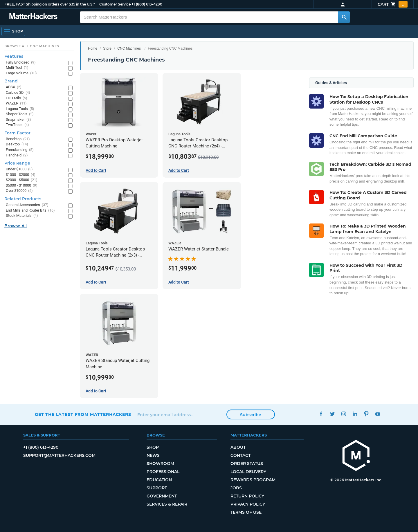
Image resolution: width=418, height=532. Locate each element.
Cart (393, 4)
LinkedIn (355, 414)
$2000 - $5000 (22, 180)
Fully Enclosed (21, 63)
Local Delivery (248, 472)
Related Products (23, 199)
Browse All (16, 226)
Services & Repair (167, 504)
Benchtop (18, 139)
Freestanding (20, 150)
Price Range (17, 163)
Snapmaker (18, 120)
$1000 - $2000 (21, 175)
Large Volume (21, 73)
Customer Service (115, 4)
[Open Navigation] (13, 31)
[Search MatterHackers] (344, 17)
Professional (163, 472)
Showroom (160, 464)
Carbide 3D (18, 93)
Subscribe (251, 415)
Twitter (332, 414)
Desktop (17, 144)
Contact (240, 455)
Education (159, 480)
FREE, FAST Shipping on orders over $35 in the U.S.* (50, 4)
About (238, 447)
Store (107, 48)
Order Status (247, 464)
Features (14, 56)
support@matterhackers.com (59, 455)
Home (93, 48)
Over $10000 (19, 191)
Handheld (17, 155)
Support (157, 488)
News (153, 455)
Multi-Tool (17, 68)
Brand (11, 81)
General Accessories (27, 205)
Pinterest (366, 414)
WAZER (16, 103)
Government (162, 496)
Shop (153, 447)
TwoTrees (17, 125)
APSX (14, 87)
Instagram (344, 414)
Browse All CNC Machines (32, 46)
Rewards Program (253, 480)
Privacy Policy (248, 504)
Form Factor (17, 133)
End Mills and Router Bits (30, 211)
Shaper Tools (20, 114)
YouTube (378, 414)
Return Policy (247, 496)
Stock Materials (22, 216)
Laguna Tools (20, 109)
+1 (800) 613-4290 (147, 4)
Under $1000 (19, 169)
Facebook (321, 414)
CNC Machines (129, 48)
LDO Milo (17, 98)
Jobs (236, 488)
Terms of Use (246, 512)
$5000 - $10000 (22, 186)
